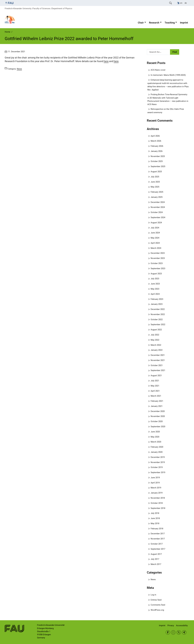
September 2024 (158, 217)
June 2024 (155, 233)
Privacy (171, 626)
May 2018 (155, 523)
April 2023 (155, 294)
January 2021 (157, 406)
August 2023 (156, 274)
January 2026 (157, 151)
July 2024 (155, 228)
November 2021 (158, 360)
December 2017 (158, 534)
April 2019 (155, 483)
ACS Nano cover (158, 70)
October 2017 (157, 544)
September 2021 (158, 370)
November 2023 (158, 258)
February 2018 (157, 529)
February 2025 (157, 192)
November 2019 (158, 462)
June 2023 (155, 284)
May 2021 (155, 386)
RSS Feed (173, 632)
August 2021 (156, 376)
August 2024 (156, 223)
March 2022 (156, 345)
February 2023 (157, 299)
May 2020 (155, 437)
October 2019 (157, 467)
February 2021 (157, 401)
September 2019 (158, 472)
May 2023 (155, 289)
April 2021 (155, 391)
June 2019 (155, 478)
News (153, 579)
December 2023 (158, 253)
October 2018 (157, 503)
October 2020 (157, 421)
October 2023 (157, 263)
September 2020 (158, 427)
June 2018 (155, 518)
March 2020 (156, 442)
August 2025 (156, 172)
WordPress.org (157, 610)
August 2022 (156, 330)
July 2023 (155, 279)
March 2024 (156, 248)
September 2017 (158, 549)
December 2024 (158, 202)
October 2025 (157, 161)
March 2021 (156, 396)
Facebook (168, 632)
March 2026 (156, 141)
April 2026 (155, 136)
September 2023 (158, 268)
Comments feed (158, 605)
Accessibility (182, 626)
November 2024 (158, 207)
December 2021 (158, 355)
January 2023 (157, 304)
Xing (184, 632)
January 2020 (157, 452)
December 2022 (158, 309)
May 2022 (155, 340)
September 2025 (158, 166)
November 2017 (158, 539)
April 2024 (155, 243)
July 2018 (155, 513)
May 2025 (155, 187)
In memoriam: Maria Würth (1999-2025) (168, 75)
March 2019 (156, 488)
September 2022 (158, 324)
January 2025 (157, 197)
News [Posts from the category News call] (19, 69)
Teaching (170, 23)
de (186, 3)
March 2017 (156, 564)
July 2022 (155, 335)
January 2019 (157, 493)
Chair (141, 23)
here (106, 61)
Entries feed (156, 600)
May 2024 (155, 238)
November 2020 (158, 416)
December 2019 (158, 457)
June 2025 (155, 182)
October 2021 (157, 365)
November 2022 (158, 314)
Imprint (184, 23)
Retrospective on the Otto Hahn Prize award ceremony (166, 111)
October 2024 (157, 212)
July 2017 (155, 559)
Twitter (179, 632)
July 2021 (155, 381)
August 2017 (156, 554)
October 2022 (157, 320)
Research (154, 23)
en (181, 3)
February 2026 (157, 146)
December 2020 (158, 411)
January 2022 (157, 350)
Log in (153, 595)
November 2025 (158, 156)
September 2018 (158, 508)
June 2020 (155, 432)
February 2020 (157, 447)
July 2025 (155, 177)
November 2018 (158, 498)
